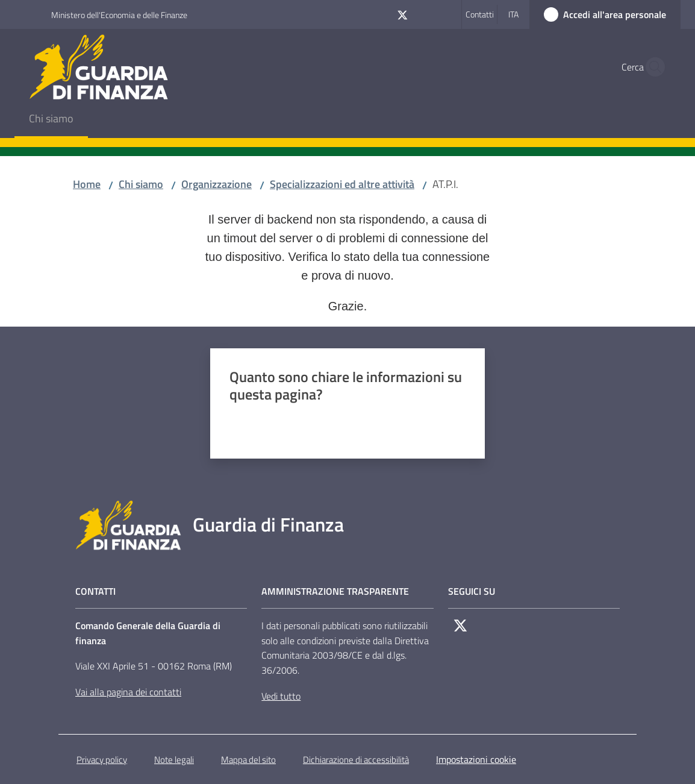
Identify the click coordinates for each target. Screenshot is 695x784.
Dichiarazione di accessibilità (356, 760)
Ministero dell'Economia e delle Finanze (119, 15)
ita (513, 14)
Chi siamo (141, 184)
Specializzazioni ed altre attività (342, 184)
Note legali (174, 760)
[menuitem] (51, 120)
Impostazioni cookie (476, 759)
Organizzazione (217, 184)
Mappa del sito (248, 760)
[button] (652, 67)
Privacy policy (102, 760)
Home (87, 184)
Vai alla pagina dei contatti (128, 692)
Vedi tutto (281, 696)
